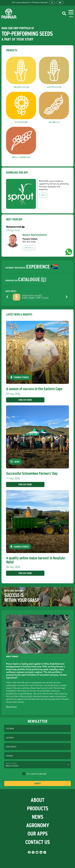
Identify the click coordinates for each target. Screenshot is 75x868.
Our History (12, 707)
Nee (60, 3)
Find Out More (25, 400)
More (43, 195)
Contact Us (29, 248)
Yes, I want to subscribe (34, 774)
